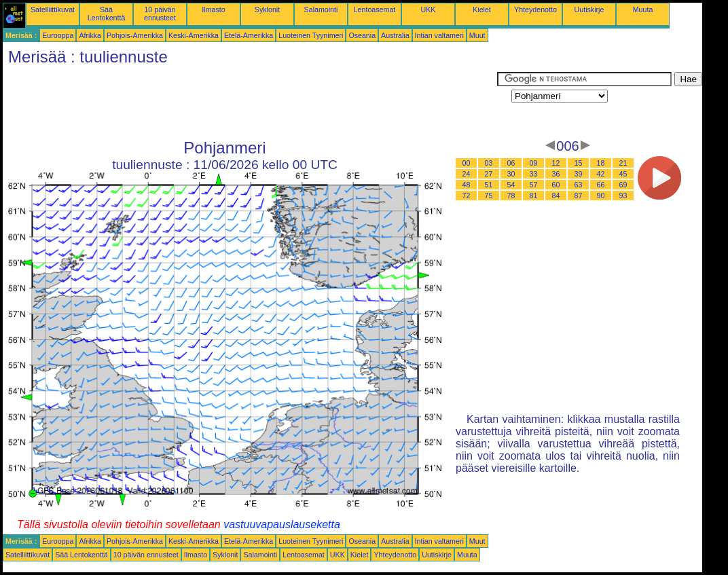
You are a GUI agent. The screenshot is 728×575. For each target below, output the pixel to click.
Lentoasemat (375, 10)
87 (579, 196)
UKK (429, 10)
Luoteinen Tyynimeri (311, 35)
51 (489, 185)
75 (489, 196)
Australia (395, 35)
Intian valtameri (439, 35)
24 (467, 174)
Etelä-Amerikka (249, 35)
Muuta (643, 10)
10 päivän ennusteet (160, 14)
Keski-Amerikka (194, 35)
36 (556, 174)
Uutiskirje (589, 10)
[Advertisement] (250, 103)
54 (511, 185)
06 (511, 163)
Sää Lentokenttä (107, 14)
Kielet (482, 10)
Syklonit (267, 10)
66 (601, 185)
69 (623, 185)
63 (579, 185)
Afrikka (90, 35)
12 (556, 163)
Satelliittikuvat (53, 10)
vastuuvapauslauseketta (282, 524)
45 (623, 174)
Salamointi (321, 10)
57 (534, 185)
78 (511, 196)
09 (534, 163)
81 (534, 196)
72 (467, 196)
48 (467, 185)
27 (489, 174)
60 (556, 185)
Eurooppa (58, 35)
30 (511, 174)
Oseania (362, 35)
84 (556, 196)
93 (623, 196)
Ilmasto (213, 10)
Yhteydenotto (535, 10)
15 (579, 163)
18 (601, 163)
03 (489, 163)
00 (467, 163)
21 (623, 163)
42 (601, 174)
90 (601, 196)
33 (534, 174)
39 (579, 174)
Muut (477, 35)
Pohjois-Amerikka (135, 35)
